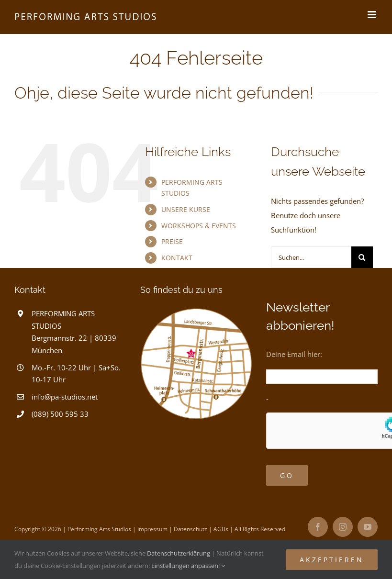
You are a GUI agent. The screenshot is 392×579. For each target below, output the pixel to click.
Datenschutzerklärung (179, 553)
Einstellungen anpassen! (188, 566)
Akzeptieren (332, 560)
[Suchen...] (311, 257)
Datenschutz (190, 529)
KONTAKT (177, 258)
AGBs (221, 529)
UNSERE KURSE (186, 209)
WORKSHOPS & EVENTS (199, 226)
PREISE (172, 241)
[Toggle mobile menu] (373, 15)
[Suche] (362, 257)
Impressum (152, 529)
